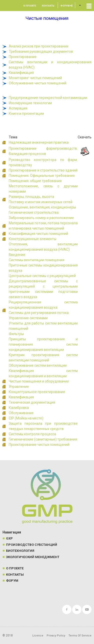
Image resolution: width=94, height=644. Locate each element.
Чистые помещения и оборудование (39, 381)
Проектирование (23, 57)
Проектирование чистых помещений (39, 445)
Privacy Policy (56, 636)
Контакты (48, 6)
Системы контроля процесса (32, 434)
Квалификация (21, 73)
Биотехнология (20, 551)
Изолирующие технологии (30, 103)
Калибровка (19, 408)
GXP (9, 538)
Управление (19, 387)
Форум (66, 6)
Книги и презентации (26, 114)
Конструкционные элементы (33, 239)
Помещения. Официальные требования (42, 176)
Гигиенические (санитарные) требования (43, 439)
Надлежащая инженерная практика (39, 142)
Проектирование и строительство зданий (43, 170)
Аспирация (18, 108)
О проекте (30, 6)
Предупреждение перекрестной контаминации (48, 98)
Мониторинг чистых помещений (35, 78)
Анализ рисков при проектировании (39, 46)
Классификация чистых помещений (38, 234)
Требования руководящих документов (41, 51)
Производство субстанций (32, 545)
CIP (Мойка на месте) (26, 418)
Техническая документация (32, 402)
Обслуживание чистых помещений (38, 83)
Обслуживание (21, 413)
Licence (38, 636)
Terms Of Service (80, 636)
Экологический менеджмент (33, 557)
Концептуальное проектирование (37, 392)
